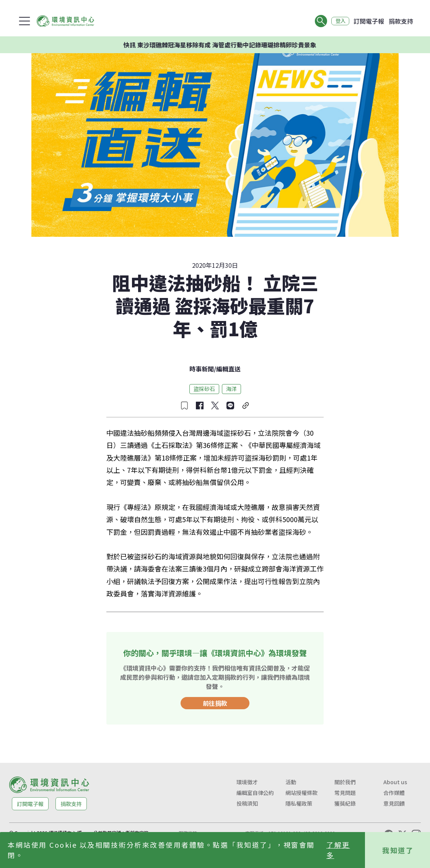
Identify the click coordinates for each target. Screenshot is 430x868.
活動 (291, 782)
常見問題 (345, 793)
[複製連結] (246, 406)
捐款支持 (401, 21)
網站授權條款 (301, 793)
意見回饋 (394, 803)
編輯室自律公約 (255, 793)
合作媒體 (394, 793)
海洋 (231, 389)
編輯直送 (228, 369)
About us (395, 782)
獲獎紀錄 (345, 803)
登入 (339, 21)
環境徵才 (247, 782)
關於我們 (345, 782)
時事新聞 (202, 369)
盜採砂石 (204, 389)
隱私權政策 (299, 803)
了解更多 (338, 850)
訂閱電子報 (369, 21)
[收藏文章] (184, 406)
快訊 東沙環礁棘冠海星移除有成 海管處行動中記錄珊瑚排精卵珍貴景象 (232, 45)
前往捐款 (215, 703)
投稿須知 (247, 803)
